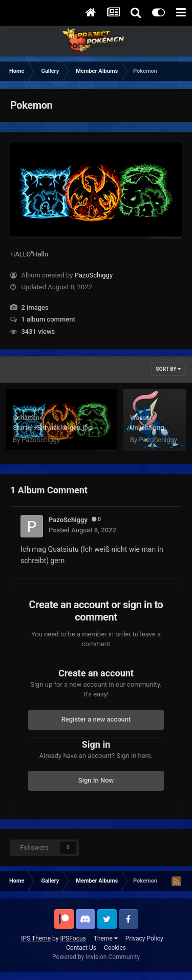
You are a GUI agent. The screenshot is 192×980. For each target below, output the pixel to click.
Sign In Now (96, 780)
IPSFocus (73, 938)
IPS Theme (36, 938)
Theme (106, 938)
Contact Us (81, 948)
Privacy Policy (144, 938)
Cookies (115, 948)
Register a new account (96, 719)
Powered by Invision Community (96, 957)
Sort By (168, 369)
